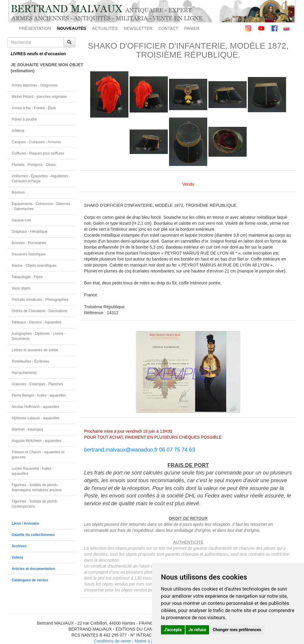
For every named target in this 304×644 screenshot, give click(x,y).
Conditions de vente (112, 641)
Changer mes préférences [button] (237, 630)
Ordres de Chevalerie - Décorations (40, 311)
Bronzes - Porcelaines (29, 243)
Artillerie (18, 131)
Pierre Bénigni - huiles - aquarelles (39, 395)
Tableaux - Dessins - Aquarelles (37, 322)
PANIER (192, 28)
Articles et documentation (33, 569)
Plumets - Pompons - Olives (34, 165)
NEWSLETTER (138, 28)
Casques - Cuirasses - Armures (36, 142)
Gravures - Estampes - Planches (37, 384)
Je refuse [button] (197, 630)
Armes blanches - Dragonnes (35, 85)
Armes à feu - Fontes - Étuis (34, 108)
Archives (19, 546)
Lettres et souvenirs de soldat (35, 350)
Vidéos (17, 557)
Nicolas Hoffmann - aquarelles (35, 407)
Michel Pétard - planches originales (39, 97)
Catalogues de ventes (30, 580)
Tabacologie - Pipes (27, 277)
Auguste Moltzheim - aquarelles (37, 441)
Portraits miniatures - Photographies (40, 300)
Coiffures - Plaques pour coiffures (38, 153)
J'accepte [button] (173, 630)
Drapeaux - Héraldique (30, 232)
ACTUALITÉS (105, 28)
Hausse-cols (21, 220)
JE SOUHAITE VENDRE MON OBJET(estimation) (43, 68)
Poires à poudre (24, 119)
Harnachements (24, 373)
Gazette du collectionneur (33, 535)
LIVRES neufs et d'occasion (38, 54)
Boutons (18, 192)
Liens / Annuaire (25, 523)
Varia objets (21, 288)
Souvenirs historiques (29, 254)
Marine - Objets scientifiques (34, 266)
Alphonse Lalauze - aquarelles (36, 418)
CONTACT (168, 28)
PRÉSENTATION (35, 28)
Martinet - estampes (27, 429)
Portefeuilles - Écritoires (30, 361)
